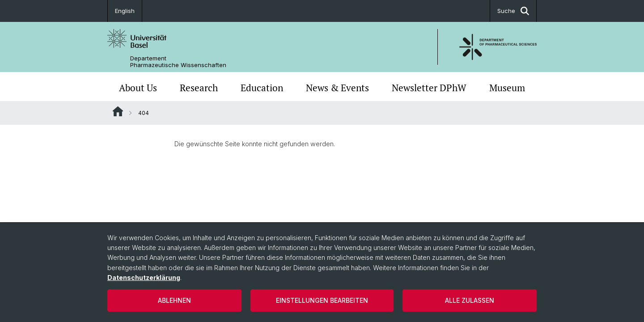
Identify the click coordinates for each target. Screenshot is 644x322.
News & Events (337, 88)
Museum (507, 88)
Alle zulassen (470, 300)
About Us (138, 88)
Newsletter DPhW (429, 88)
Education (262, 88)
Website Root (118, 111)
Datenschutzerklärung (144, 278)
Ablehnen (174, 300)
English (125, 11)
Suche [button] (513, 11)
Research (199, 88)
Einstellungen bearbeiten (322, 300)
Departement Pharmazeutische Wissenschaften (178, 62)
